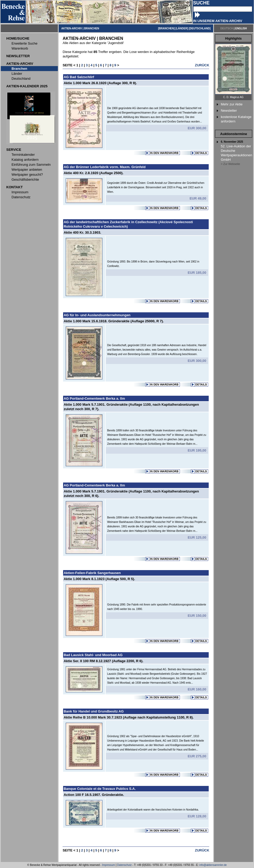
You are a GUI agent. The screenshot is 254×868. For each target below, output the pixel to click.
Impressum (109, 865)
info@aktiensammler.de (213, 865)
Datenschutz (124, 865)
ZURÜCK (202, 65)
